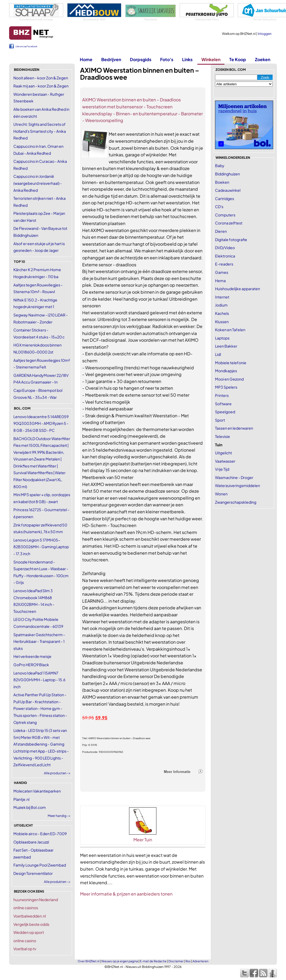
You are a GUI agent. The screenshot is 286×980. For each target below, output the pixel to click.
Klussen (222, 322)
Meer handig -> (59, 816)
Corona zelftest (229, 223)
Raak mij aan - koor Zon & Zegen (41, 86)
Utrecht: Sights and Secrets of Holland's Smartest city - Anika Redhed (40, 131)
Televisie (223, 436)
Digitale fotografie (231, 240)
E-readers (224, 264)
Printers (222, 395)
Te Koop (238, 59)
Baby (220, 165)
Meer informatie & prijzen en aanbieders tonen (126, 894)
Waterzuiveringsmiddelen (238, 485)
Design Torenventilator (33, 873)
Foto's (167, 59)
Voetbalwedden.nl (30, 916)
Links (187, 59)
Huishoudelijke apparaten (238, 289)
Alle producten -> (57, 773)
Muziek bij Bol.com (30, 807)
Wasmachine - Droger (234, 477)
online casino (25, 941)
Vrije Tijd (222, 469)
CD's (219, 207)
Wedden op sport (29, 932)
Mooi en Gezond (229, 379)
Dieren (221, 231)
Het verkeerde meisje (32, 656)
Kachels (222, 313)
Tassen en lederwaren (234, 428)
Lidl (218, 354)
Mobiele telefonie (231, 363)
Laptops (222, 338)
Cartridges (225, 198)
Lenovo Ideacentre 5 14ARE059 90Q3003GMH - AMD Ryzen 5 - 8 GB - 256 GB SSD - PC (41, 423)
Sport (220, 420)
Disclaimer (176, 961)
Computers (225, 215)
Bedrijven (111, 59)
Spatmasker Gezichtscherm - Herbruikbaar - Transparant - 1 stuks (39, 641)
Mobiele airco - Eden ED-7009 (40, 834)
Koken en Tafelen (230, 330)
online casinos (26, 908)
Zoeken (263, 59)
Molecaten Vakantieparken (37, 791)
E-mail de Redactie (153, 961)
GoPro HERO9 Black (31, 665)
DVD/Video (225, 248)
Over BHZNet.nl (89, 961)
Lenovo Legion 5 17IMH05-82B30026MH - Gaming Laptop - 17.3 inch (41, 547)
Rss (188, 961)
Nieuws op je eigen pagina (120, 961)
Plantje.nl (21, 799)
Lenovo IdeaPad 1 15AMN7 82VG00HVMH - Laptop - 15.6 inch (39, 680)
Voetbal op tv (25, 949)
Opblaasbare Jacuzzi (31, 842)
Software (223, 404)
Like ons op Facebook (26, 46)
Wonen (221, 494)
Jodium (221, 305)
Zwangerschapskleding (236, 502)
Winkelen (211, 59)
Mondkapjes (226, 371)
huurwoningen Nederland (36, 900)
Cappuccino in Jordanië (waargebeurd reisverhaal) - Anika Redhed (38, 183)
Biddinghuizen (227, 174)
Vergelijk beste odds (31, 924)
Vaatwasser (225, 461)
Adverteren (200, 961)
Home (86, 59)
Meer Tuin (143, 840)
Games (222, 272)
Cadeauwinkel (228, 190)
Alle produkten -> (57, 882)
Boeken (222, 182)
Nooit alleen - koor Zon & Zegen (41, 78)
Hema (220, 281)
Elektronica (225, 256)
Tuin (219, 445)
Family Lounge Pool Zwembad (40, 865)
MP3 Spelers (226, 387)
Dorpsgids (141, 59)
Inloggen (265, 34)
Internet (222, 297)
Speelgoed (225, 412)
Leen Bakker (226, 346)
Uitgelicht (223, 453)
